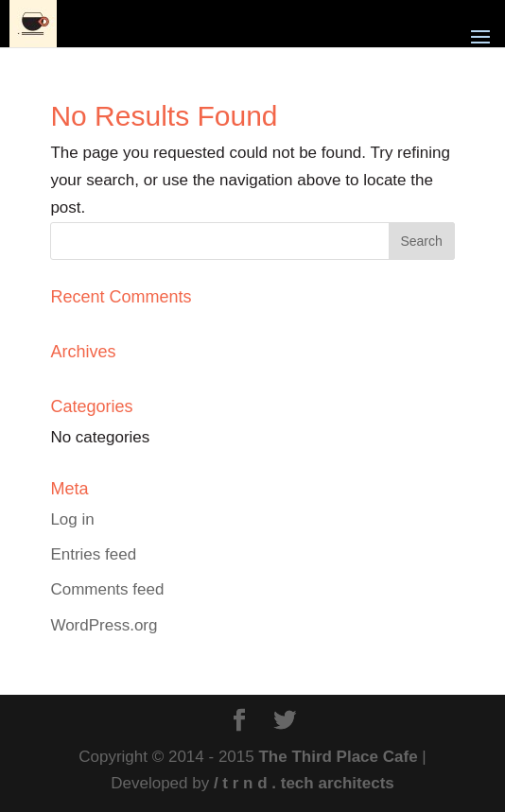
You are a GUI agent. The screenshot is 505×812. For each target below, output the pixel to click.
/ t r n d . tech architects (304, 783)
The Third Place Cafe (338, 757)
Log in (72, 519)
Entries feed (93, 554)
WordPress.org (104, 625)
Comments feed (107, 589)
